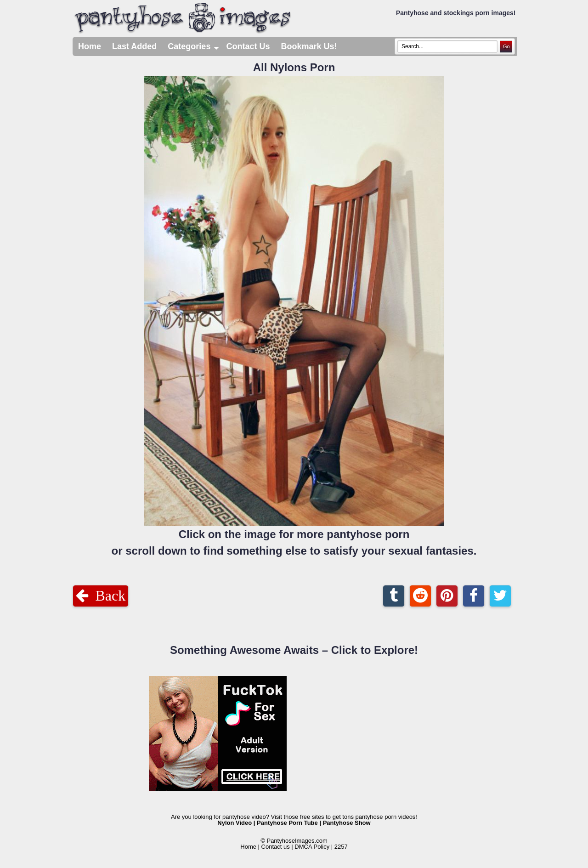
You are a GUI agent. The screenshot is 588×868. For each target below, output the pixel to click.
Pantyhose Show (347, 823)
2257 (341, 847)
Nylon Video (235, 823)
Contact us (276, 847)
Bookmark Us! (309, 46)
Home (90, 46)
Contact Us (248, 46)
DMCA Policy (312, 847)
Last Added (134, 46)
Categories (194, 46)
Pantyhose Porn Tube (287, 823)
